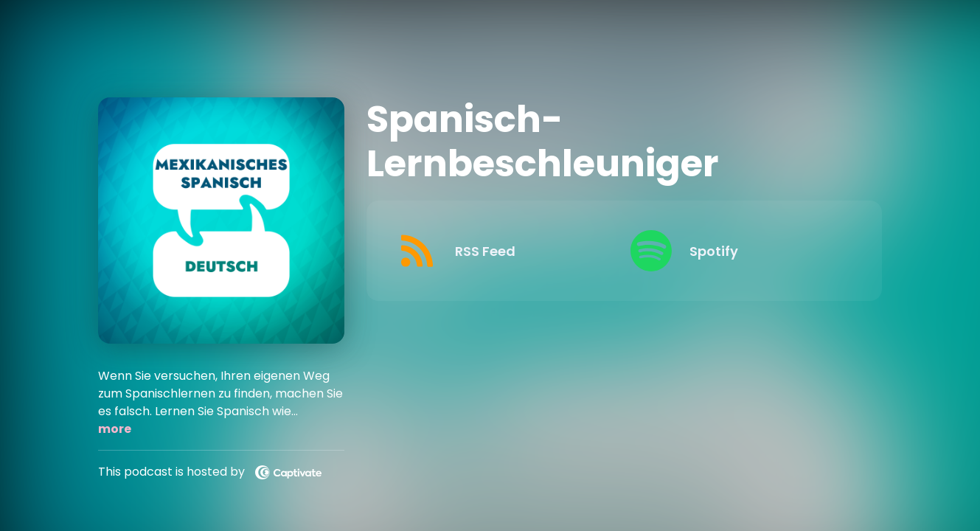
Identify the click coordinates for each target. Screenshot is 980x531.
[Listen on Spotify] (736, 251)
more (115, 429)
